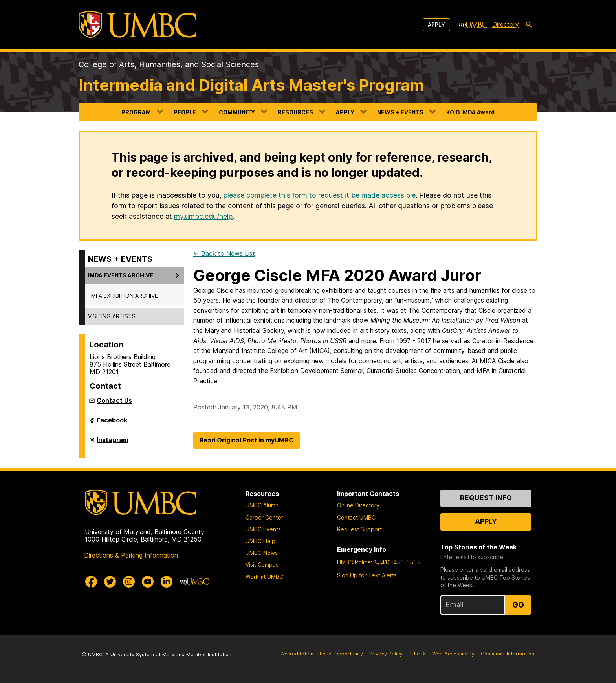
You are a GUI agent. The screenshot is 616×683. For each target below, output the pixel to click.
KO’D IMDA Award (470, 112)
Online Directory (358, 505)
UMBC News (262, 553)
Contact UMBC (356, 517)
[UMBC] (137, 25)
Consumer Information (508, 654)
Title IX (417, 654)
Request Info (486, 498)
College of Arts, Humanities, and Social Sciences (169, 64)
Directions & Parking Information (131, 555)
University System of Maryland (148, 655)
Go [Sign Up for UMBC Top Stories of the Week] (518, 605)
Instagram (113, 443)
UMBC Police (354, 562)
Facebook (112, 423)
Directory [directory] (506, 24)
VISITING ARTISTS (112, 316)
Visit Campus (262, 565)
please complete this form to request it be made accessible (320, 195)
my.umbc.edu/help (203, 216)
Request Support (359, 529)
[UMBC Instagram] (129, 582)
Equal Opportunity (341, 654)
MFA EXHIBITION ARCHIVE (125, 296)
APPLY (345, 112)
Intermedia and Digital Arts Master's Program (251, 85)
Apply (436, 25)
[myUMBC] (473, 25)
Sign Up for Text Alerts (367, 575)
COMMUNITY (237, 112)
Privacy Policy (386, 654)
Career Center (264, 517)
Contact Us (114, 400)
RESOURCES (295, 112)
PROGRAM (136, 112)
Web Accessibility (453, 654)
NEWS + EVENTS (400, 112)
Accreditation (297, 654)
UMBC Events (263, 529)
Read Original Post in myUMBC (247, 440)
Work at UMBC (264, 577)
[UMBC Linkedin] (167, 582)
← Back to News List (224, 253)
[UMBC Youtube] (148, 582)
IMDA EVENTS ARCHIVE (121, 275)
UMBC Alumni (263, 505)
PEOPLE (185, 112)
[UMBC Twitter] (110, 582)
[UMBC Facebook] (91, 582)
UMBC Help (260, 541)
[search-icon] (529, 25)
